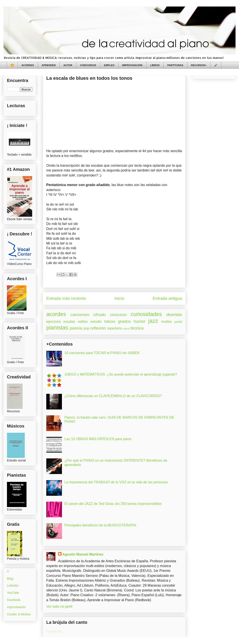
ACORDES (28, 65)
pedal (178, 322)
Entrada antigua (167, 298)
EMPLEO (109, 65)
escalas (69, 322)
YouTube (13, 593)
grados (124, 321)
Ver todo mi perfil (59, 607)
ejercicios (54, 322)
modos (167, 322)
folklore (110, 322)
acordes (56, 314)
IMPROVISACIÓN (132, 65)
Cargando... (55, 631)
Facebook (14, 600)
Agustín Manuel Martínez (83, 554)
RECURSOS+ (199, 65)
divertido (174, 315)
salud (126, 329)
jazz (153, 321)
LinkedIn (13, 586)
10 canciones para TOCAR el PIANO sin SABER (102, 353)
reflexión (98, 328)
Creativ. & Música (19, 614)
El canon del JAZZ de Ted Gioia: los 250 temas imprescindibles (113, 504)
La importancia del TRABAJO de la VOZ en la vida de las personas (116, 482)
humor (139, 321)
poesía (76, 328)
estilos (83, 322)
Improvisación (16, 607)
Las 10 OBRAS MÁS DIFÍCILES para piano (98, 439)
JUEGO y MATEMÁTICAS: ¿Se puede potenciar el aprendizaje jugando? (121, 374)
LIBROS (155, 65)
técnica (137, 328)
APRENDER (49, 65)
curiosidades (146, 314)
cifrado (100, 315)
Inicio (119, 298)
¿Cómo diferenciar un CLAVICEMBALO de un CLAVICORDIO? (113, 396)
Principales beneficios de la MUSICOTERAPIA (100, 525)
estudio (96, 322)
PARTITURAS (175, 65)
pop (86, 328)
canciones (80, 315)
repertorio (115, 328)
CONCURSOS (88, 65)
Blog (10, 579)
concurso (118, 315)
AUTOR (68, 65)
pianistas (57, 328)
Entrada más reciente (66, 298)
